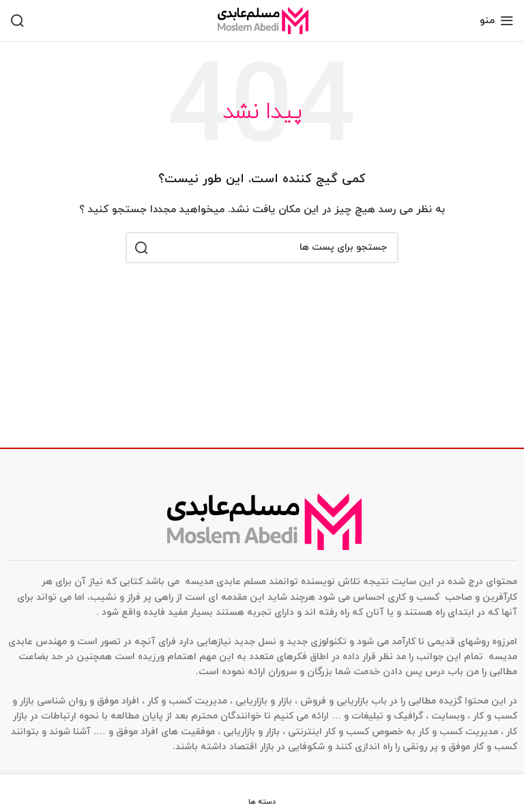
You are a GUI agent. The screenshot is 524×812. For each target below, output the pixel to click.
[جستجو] (17, 20)
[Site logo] (262, 19)
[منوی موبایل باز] (497, 20)
